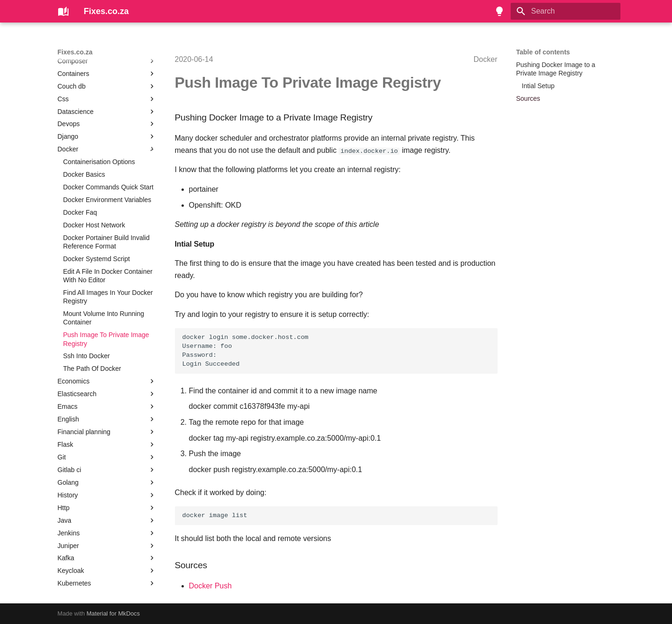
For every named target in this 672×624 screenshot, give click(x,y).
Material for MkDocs (113, 613)
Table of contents (543, 52)
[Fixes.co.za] (63, 11)
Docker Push (211, 586)
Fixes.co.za (75, 52)
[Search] (566, 11)
